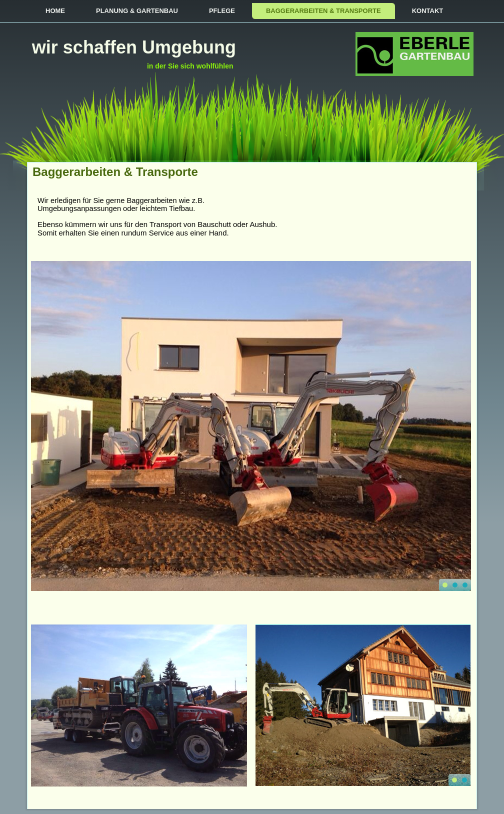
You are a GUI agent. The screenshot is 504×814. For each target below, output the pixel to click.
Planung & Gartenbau (137, 11)
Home (55, 11)
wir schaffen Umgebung (134, 47)
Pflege (222, 11)
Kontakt (428, 11)
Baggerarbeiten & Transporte (323, 11)
